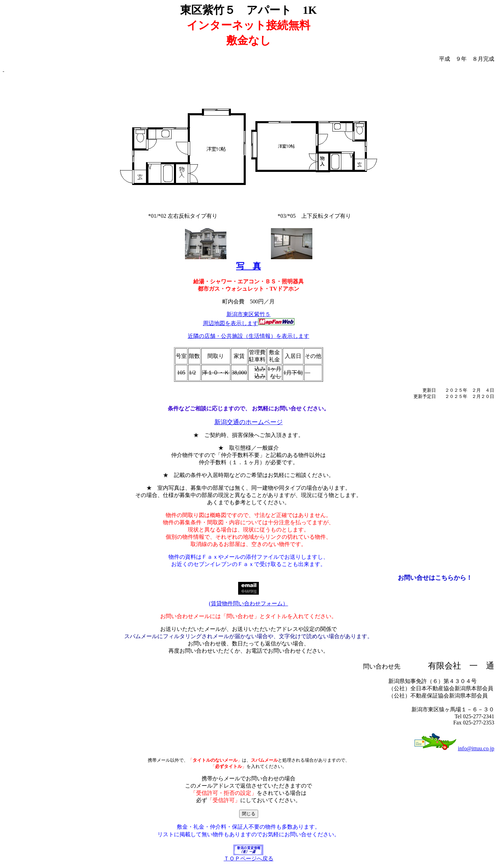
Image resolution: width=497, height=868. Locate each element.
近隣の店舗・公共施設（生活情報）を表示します (248, 336)
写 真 (248, 266)
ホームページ (264, 422)
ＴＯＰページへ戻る (248, 856)
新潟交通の (230, 422)
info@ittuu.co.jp (476, 748)
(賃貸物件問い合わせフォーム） (248, 603)
